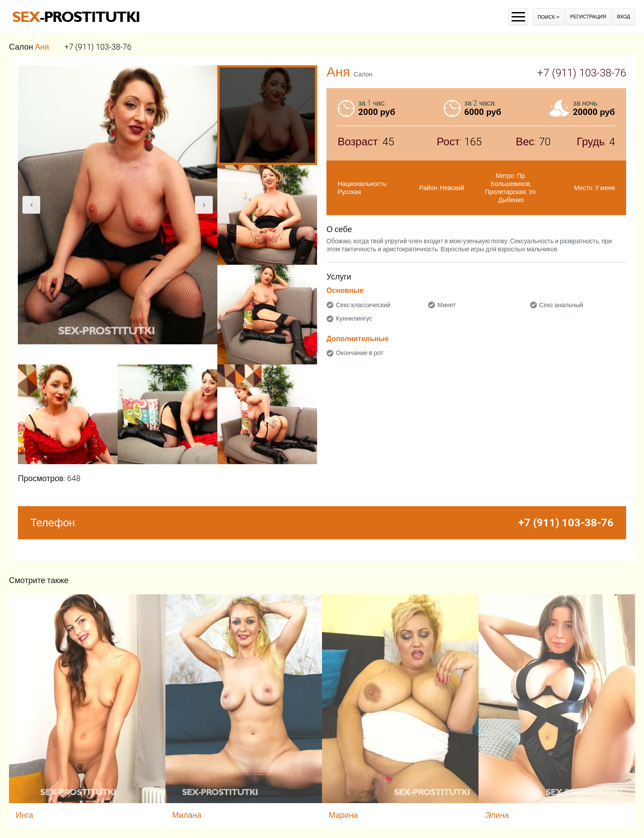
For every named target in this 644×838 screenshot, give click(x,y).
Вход (623, 17)
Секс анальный (561, 305)
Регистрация (588, 17)
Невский (452, 188)
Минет (447, 305)
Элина (497, 815)
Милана (187, 815)
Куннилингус (354, 318)
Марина (343, 815)
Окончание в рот (360, 353)
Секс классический (363, 305)
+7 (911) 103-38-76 (98, 47)
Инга (24, 815)
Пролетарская (505, 192)
